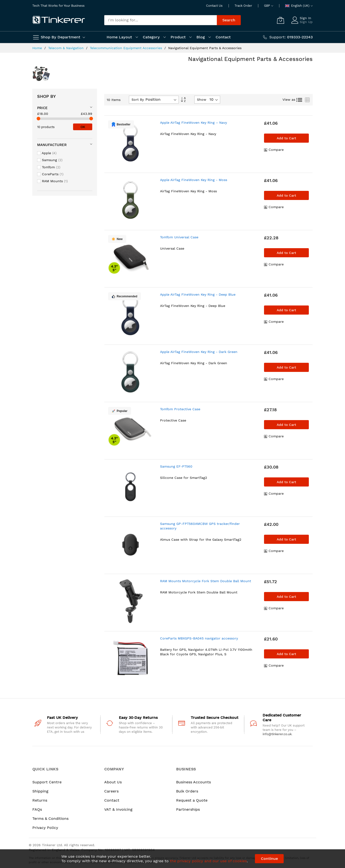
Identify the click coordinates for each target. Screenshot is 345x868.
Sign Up (306, 22)
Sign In (305, 18)
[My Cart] (281, 20)
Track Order (243, 6)
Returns (40, 800)
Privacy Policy (45, 828)
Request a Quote (192, 800)
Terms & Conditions (50, 818)
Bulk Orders (187, 791)
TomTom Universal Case (179, 237)
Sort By (138, 100)
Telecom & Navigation (66, 48)
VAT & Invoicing (118, 809)
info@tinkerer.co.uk (277, 734)
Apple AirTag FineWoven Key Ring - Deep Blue (198, 294)
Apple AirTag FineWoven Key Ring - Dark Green (199, 352)
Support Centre (47, 782)
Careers (111, 791)
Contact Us (214, 6)
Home (38, 48)
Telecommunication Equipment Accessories (126, 48)
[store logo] (59, 20)
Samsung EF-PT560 (176, 466)
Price (42, 108)
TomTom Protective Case (180, 409)
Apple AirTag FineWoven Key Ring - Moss (194, 180)
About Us (113, 782)
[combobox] (161, 20)
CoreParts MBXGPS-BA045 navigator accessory (199, 638)
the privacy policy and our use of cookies (208, 861)
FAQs (37, 809)
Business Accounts (193, 782)
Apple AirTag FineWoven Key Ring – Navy (193, 123)
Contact (112, 800)
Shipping (40, 791)
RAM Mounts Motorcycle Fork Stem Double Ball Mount (206, 581)
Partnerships (188, 809)
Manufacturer (52, 145)
